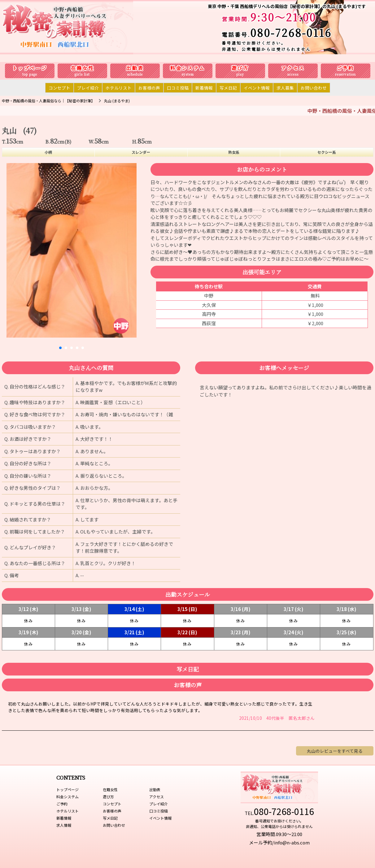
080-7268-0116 (291, 32)
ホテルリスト (119, 88)
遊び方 (240, 68)
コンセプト (59, 88)
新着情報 (204, 88)
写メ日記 (228, 88)
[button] (60, 348)
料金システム (187, 68)
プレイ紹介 (88, 88)
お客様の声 (149, 88)
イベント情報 (257, 88)
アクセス (293, 68)
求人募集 (285, 88)
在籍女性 (82, 68)
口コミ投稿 (178, 88)
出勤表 (135, 68)
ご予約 (345, 68)
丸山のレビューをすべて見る (335, 751)
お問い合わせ (314, 88)
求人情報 (64, 825)
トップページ (30, 68)
